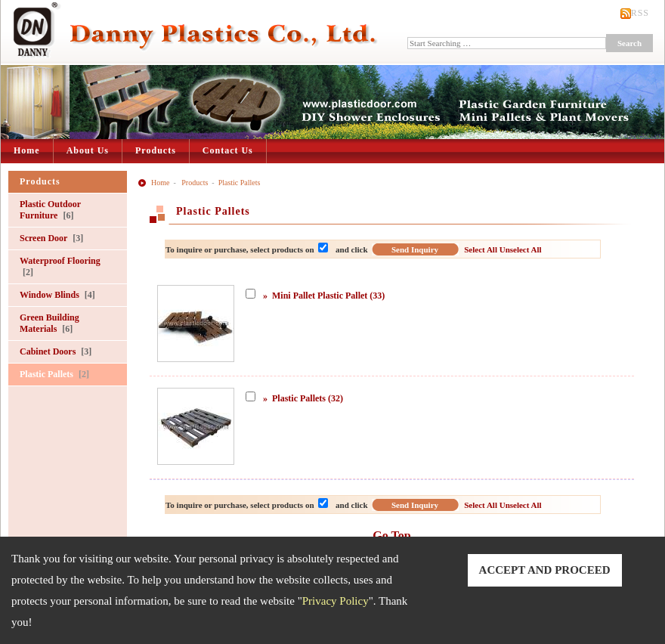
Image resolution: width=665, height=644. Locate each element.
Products (156, 150)
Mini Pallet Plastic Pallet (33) (328, 296)
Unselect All (521, 249)
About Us (88, 150)
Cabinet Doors (56, 351)
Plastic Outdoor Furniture (50, 210)
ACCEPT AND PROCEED (545, 570)
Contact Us (228, 150)
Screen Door (51, 238)
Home (27, 150)
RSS (640, 13)
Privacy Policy (336, 601)
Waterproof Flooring (60, 266)
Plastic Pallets (54, 374)
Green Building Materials (49, 323)
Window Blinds (57, 295)
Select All (481, 249)
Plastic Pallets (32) (308, 398)
